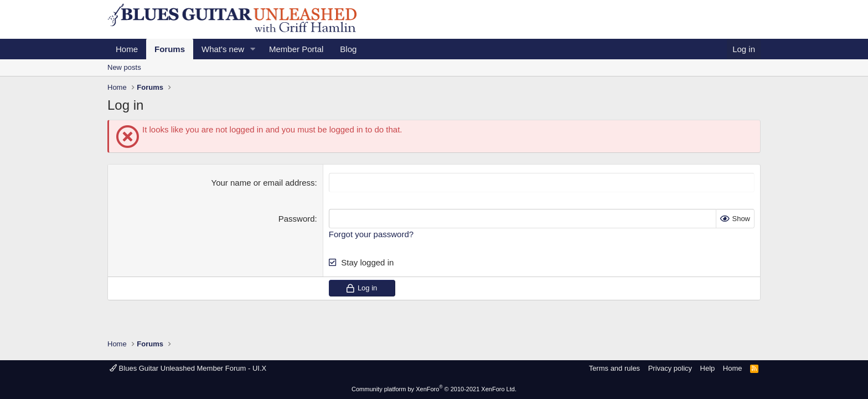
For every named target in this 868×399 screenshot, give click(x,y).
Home (127, 49)
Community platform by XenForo (434, 389)
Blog (348, 49)
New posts (124, 67)
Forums (170, 49)
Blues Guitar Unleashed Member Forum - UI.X (188, 368)
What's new (223, 49)
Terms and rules (614, 368)
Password (297, 219)
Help (708, 368)
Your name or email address (263, 183)
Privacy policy (670, 368)
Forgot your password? (371, 234)
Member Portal (296, 49)
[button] (253, 49)
